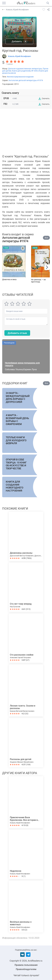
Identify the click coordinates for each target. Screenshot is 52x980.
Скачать (46, 98)
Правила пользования (26, 965)
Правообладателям (26, 969)
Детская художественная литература (25, 69)
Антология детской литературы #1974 (26, 80)
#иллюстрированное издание (20, 77)
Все (46, 238)
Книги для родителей (21, 71)
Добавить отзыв (17, 333)
